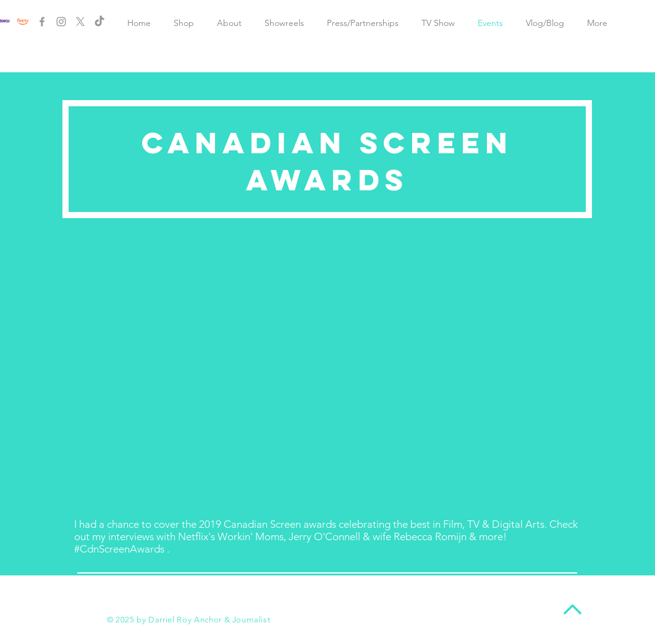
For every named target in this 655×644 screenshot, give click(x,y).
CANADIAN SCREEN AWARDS (327, 161)
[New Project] (23, 22)
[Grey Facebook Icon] (42, 22)
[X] (80, 22)
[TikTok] (99, 22)
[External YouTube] (327, 373)
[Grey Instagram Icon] (61, 22)
